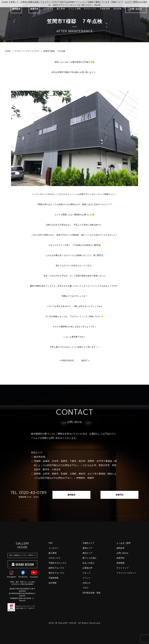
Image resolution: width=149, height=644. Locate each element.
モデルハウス (90, 9)
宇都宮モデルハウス (57, 563)
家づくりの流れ (89, 558)
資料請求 (16, 9)
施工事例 (61, 9)
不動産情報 (105, 9)
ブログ (85, 588)
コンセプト (48, 9)
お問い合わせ (122, 553)
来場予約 (34, 9)
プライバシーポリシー (126, 573)
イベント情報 (74, 9)
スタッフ (86, 573)
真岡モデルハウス (56, 568)
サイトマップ (122, 568)
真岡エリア (87, 548)
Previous (68, 361)
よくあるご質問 (123, 543)
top (51, 543)
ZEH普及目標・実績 (91, 593)
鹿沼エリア (87, 553)
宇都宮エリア (88, 543)
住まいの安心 (88, 563)
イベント (86, 578)
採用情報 (120, 563)
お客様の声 (87, 568)
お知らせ (86, 583)
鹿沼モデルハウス (56, 573)
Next (84, 361)
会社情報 (117, 9)
